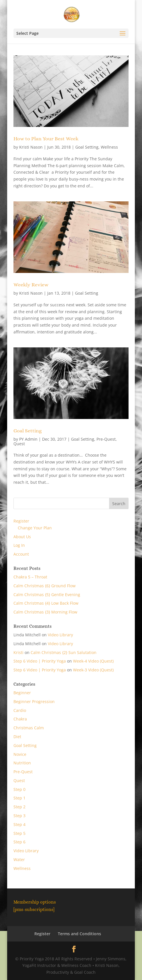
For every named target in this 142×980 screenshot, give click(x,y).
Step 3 (19, 816)
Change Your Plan (35, 528)
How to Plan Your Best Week (46, 139)
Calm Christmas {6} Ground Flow (45, 586)
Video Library (60, 635)
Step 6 (19, 842)
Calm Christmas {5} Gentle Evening (47, 595)
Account (21, 554)
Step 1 (19, 798)
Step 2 (19, 807)
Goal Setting (87, 147)
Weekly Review (31, 285)
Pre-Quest (106, 439)
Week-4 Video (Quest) (93, 661)
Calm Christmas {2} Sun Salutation (64, 652)
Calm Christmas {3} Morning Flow (45, 612)
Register (21, 521)
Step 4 (19, 824)
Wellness (109, 147)
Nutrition (22, 763)
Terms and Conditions (79, 934)
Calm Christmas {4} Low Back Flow (46, 603)
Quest (19, 444)
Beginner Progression (34, 701)
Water (19, 859)
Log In (19, 545)
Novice (20, 754)
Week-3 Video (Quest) (93, 670)
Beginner (22, 693)
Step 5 (19, 833)
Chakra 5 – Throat (30, 577)
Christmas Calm (29, 728)
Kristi (18, 652)
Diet (17, 737)
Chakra (20, 719)
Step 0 (19, 789)
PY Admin (28, 439)
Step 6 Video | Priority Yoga (40, 661)
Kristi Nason (31, 147)
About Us (22, 537)
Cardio (20, 710)
